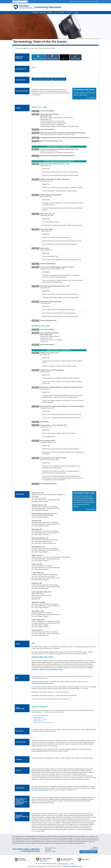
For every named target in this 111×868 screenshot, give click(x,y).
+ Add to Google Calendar (42, 79)
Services (50, 12)
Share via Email (75, 57)
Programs (35, 12)
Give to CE (69, 12)
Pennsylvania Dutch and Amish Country (44, 723)
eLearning (43, 12)
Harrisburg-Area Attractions (41, 716)
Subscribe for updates (88, 852)
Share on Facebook (52, 57)
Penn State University (93, 2)
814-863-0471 (89, 829)
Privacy (72, 864)
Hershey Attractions (39, 717)
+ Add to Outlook (59, 79)
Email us (95, 847)
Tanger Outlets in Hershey (40, 719)
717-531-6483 (94, 849)
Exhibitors (61, 12)
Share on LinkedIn (38, 57)
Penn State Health (83, 2)
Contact (76, 12)
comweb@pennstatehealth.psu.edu (72, 866)
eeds (55, 12)
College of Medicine (73, 2)
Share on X (64, 57)
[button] (27, 2)
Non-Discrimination (63, 864)
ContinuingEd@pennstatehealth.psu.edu (42, 683)
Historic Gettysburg (38, 721)
